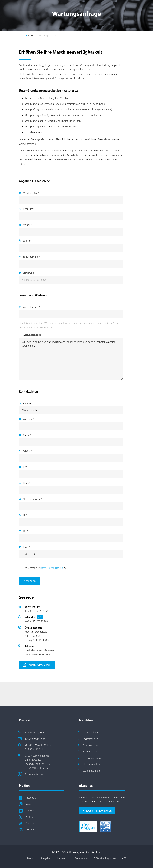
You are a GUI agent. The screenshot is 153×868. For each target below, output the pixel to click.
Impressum (63, 858)
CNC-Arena (31, 829)
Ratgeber (46, 858)
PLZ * (26, 515)
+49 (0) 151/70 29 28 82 (37, 621)
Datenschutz (82, 858)
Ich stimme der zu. (45, 568)
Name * (27, 435)
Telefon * (28, 451)
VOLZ (22, 36)
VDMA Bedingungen (105, 858)
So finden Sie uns (34, 774)
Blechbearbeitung (92, 764)
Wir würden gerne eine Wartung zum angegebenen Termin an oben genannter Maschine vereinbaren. (71, 359)
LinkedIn (30, 810)
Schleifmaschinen (92, 758)
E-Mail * (27, 467)
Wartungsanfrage (32, 335)
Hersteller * (29, 209)
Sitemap (31, 858)
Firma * (27, 483)
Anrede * (28, 403)
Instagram (31, 804)
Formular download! (37, 665)
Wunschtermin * (32, 307)
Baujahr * (28, 241)
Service (32, 36)
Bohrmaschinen (91, 745)
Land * (26, 547)
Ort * (26, 531)
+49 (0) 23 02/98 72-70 (37, 611)
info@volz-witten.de (35, 739)
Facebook (31, 798)
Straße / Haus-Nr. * (32, 499)
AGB (124, 858)
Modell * (27, 225)
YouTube (30, 823)
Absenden (30, 581)
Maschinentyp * (31, 193)
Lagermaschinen (91, 771)
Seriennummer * (32, 257)
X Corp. (29, 817)
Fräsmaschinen (90, 739)
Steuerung (29, 273)
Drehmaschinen (91, 732)
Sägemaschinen (91, 752)
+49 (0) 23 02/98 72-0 (36, 732)
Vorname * (29, 419)
